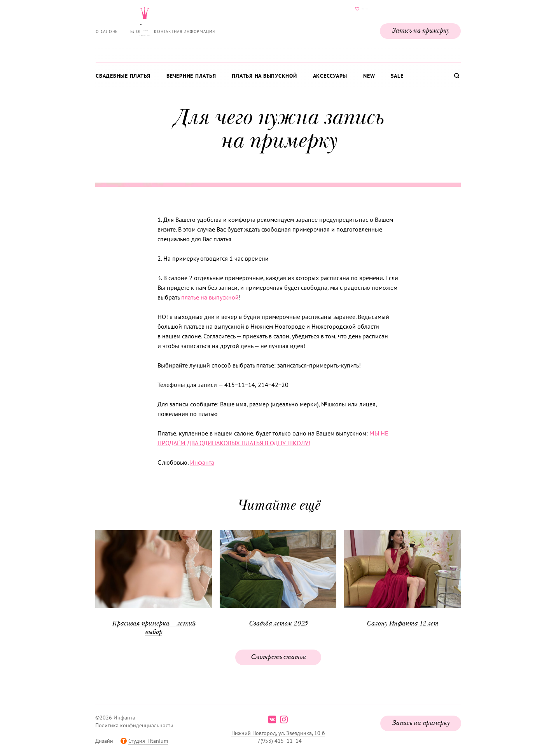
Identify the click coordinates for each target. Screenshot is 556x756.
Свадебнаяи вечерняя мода (278, 30)
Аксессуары (330, 76)
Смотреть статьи (278, 657)
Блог (136, 31)
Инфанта (202, 462)
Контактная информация (184, 31)
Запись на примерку (420, 31)
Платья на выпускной (264, 76)
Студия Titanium (148, 741)
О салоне (107, 31)
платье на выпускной (210, 297)
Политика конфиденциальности (134, 725)
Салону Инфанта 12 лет (402, 624)
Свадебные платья (123, 76)
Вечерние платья (191, 76)
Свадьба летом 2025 (278, 624)
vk (272, 719)
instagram (284, 719)
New (369, 76)
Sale (397, 76)
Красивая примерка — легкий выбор (154, 628)
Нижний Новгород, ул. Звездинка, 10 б (278, 733)
